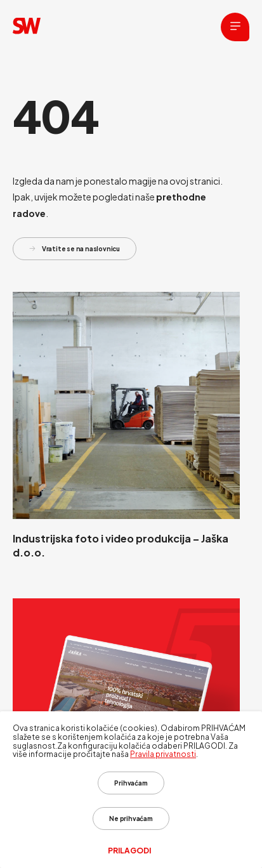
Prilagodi (129, 851)
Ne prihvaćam (131, 819)
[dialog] (131, 790)
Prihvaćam (131, 783)
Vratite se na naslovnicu (75, 249)
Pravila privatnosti (163, 754)
